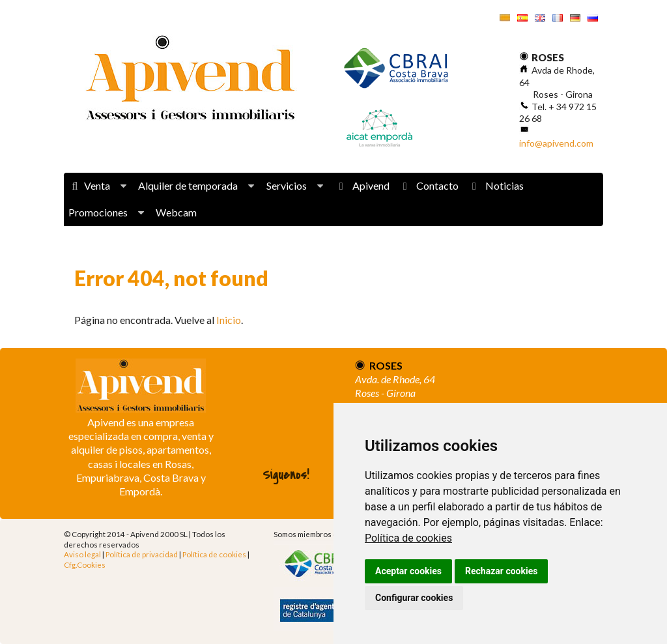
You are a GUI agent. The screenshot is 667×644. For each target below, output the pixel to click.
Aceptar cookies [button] (408, 571)
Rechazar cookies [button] (501, 571)
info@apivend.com (556, 143)
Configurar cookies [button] (414, 598)
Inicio (229, 320)
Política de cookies (408, 538)
